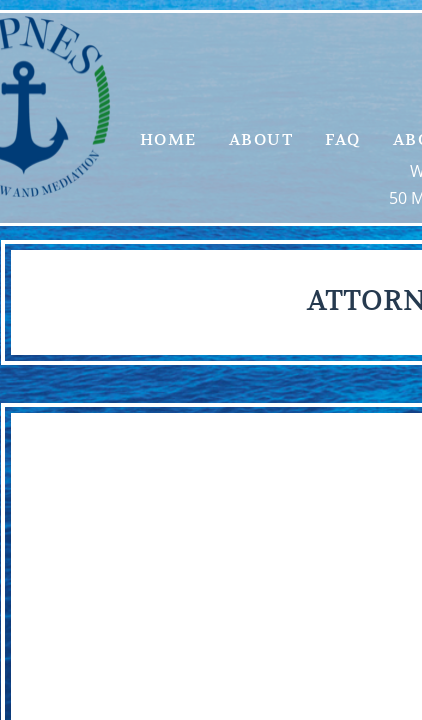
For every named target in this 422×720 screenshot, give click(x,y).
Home (168, 140)
